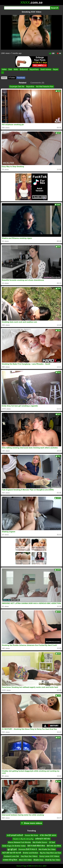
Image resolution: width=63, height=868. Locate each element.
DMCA (31, 866)
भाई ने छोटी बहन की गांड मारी (12, 853)
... (3, 72)
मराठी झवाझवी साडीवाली (15, 835)
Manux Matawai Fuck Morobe (19, 842)
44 (59, 53)
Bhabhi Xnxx (38, 860)
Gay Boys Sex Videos (29, 856)
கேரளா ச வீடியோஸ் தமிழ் (23, 839)
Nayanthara (34, 69)
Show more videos (32, 823)
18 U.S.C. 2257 (41, 866)
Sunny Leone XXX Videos (49, 856)
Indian (4, 69)
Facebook (21, 78)
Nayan (55, 69)
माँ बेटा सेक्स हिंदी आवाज (48, 835)
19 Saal (52, 842)
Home (19, 866)
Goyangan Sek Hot (17, 87)
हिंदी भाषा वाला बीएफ (54, 846)
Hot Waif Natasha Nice (45, 87)
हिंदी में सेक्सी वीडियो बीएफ (36, 846)
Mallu (16, 69)
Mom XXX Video (25, 860)
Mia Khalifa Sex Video (47, 849)
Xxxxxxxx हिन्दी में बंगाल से (28, 849)
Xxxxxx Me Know (31, 835)
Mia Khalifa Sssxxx (40, 842)
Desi (10, 69)
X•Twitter (12, 78)
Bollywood (24, 69)
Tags (25, 866)
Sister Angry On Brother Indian (14, 846)
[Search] (27, 8)
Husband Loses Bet (11, 856)
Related (23, 83)
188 (52, 53)
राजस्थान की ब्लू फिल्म (10, 860)
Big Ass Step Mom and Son (50, 853)
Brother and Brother (30, 853)
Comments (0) (37, 83)
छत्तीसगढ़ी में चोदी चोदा (43, 839)
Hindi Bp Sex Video (53, 860)
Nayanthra (30, 87)
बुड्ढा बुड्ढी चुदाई (12, 849)
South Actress (46, 69)
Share (4, 78)
